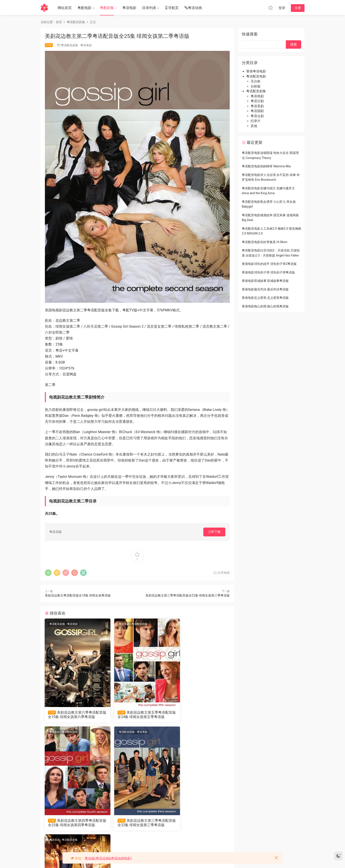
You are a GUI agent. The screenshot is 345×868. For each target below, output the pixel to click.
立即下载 (214, 532)
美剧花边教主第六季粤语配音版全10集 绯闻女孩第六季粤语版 (74, 715)
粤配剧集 (107, 8)
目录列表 (149, 8)
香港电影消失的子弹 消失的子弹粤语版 (268, 272)
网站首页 (65, 8)
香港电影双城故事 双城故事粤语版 (265, 281)
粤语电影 (129, 8)
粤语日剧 (257, 101)
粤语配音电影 (256, 76)
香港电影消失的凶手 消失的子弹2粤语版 (269, 264)
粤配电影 (84, 8)
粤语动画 (193, 8)
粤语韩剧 (257, 96)
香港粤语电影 (256, 71)
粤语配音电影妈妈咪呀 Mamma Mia (266, 166)
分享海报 (221, 573)
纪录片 (256, 121)
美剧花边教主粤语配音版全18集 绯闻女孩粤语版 (78, 595)
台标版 (256, 86)
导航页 (172, 8)
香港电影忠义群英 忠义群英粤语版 (265, 298)
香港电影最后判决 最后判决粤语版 (265, 289)
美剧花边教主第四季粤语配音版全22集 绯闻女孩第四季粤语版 (200, 715)
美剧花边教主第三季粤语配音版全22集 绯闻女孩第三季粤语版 (188, 595)
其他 (254, 126)
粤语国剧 (257, 111)
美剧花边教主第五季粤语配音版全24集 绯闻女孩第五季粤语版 (137, 715)
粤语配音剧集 (70, 45)
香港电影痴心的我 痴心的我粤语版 (265, 306)
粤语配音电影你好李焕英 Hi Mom (265, 242)
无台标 (256, 81)
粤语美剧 (86, 45)
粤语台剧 (257, 116)
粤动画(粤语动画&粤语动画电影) (108, 858)
